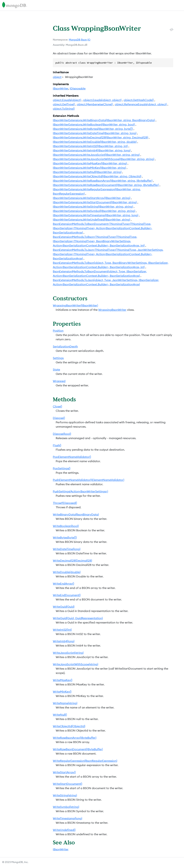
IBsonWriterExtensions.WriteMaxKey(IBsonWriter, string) (90, 163)
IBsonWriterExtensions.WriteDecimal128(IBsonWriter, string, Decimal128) (100, 137)
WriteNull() (60, 715)
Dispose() (59, 418)
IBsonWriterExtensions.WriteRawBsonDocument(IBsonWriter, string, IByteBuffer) (106, 185)
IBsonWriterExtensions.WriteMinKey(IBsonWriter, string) (89, 168)
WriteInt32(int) (62, 630)
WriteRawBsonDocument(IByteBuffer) (78, 749)
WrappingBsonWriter (112, 310)
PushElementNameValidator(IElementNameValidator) (88, 480)
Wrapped (59, 381)
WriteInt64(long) (64, 641)
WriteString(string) (65, 795)
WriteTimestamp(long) (67, 818)
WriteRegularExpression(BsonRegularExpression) (85, 761)
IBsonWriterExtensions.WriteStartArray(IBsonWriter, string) (92, 198)
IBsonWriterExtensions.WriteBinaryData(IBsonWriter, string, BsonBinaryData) (104, 120)
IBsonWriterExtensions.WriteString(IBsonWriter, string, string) (93, 207)
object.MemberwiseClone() (95, 104)
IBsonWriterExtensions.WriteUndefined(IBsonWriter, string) (91, 219)
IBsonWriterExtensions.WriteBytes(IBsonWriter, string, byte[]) (93, 129)
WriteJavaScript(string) (68, 653)
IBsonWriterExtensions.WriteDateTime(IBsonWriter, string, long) (95, 133)
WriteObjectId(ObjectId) (69, 726)
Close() (57, 406)
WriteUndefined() (64, 830)
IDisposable (78, 88)
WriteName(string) (65, 703)
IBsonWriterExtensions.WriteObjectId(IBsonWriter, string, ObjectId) (97, 176)
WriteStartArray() (64, 772)
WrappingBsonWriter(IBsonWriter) (75, 305)
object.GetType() (64, 104)
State (56, 369)
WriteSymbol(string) (66, 807)
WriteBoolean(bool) (66, 526)
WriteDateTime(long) (67, 549)
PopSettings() (62, 468)
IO (89, 40)
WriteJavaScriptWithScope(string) (75, 664)
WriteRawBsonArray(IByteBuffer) (75, 738)
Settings (58, 358)
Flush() (57, 445)
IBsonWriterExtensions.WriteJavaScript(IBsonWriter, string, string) (96, 155)
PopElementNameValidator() (72, 457)
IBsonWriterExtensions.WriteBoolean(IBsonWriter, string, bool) (94, 124)
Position (58, 331)
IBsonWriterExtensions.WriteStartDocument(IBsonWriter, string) (95, 202)
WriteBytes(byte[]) (65, 537)
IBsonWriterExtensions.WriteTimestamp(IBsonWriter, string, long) (96, 215)
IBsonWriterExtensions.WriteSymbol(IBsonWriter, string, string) (94, 211)
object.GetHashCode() (139, 100)
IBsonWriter (61, 88)
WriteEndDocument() (67, 595)
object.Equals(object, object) (102, 100)
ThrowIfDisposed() (65, 503)
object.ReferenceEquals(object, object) (141, 104)
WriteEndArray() (63, 584)
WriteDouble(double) (67, 572)
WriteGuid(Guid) (64, 607)
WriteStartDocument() (67, 784)
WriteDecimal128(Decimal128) (72, 560)
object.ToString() (64, 109)
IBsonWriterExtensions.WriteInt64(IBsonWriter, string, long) (92, 150)
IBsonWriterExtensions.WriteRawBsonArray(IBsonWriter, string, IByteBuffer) (103, 181)
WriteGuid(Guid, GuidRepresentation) (78, 618)
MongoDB (75, 40)
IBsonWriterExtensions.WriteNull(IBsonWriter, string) (87, 172)
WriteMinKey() (62, 692)
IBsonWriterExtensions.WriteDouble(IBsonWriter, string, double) (95, 142)
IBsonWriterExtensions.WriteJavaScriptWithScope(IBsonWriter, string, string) (103, 159)
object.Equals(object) (67, 100)
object (57, 77)
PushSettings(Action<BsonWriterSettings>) (80, 491)
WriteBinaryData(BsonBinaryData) (76, 514)
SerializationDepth (65, 346)
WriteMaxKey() (63, 680)
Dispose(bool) (62, 434)
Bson (84, 40)
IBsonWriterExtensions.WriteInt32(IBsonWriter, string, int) (90, 146)
